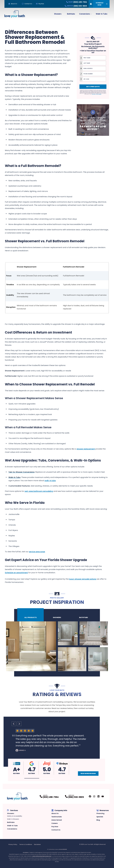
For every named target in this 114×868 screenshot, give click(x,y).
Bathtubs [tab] (84, 615)
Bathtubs (71, 14)
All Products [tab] (31, 615)
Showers (58, 14)
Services (12, 810)
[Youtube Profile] (103, 796)
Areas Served (57, 820)
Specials (100, 817)
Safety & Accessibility (15, 816)
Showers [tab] (57, 615)
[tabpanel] (57, 646)
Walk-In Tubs (102, 14)
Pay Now (40, 4)
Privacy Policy (13, 844)
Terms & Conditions (26, 844)
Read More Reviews (88, 773)
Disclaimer (37, 844)
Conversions (85, 14)
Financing (100, 813)
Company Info (59, 810)
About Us (13, 4)
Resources (103, 810)
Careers (55, 823)
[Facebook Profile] (90, 796)
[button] (32, 778)
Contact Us (27, 4)
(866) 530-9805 (76, 797)
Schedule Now (98, 4)
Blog (98, 820)
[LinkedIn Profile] (98, 796)
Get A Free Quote (93, 87)
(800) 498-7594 (51, 797)
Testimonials (57, 817)
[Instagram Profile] (94, 796)
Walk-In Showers (13, 819)
